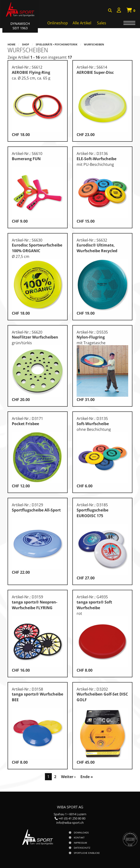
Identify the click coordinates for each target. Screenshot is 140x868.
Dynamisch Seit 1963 (20, 26)
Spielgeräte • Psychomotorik (57, 44)
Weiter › (68, 777)
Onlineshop (58, 23)
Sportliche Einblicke (87, 853)
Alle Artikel (82, 23)
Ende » (87, 777)
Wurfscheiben (94, 44)
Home (11, 44)
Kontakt (79, 837)
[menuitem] (119, 11)
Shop (26, 44)
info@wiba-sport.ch (70, 823)
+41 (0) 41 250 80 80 (72, 818)
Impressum (80, 843)
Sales (102, 23)
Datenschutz (82, 848)
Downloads (81, 833)
